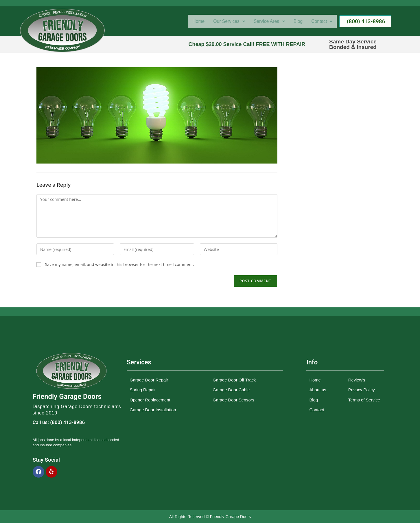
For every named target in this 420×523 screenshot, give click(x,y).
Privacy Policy (362, 390)
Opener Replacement (150, 400)
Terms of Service (364, 400)
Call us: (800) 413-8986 (59, 422)
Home (192, 22)
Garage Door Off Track (234, 380)
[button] (224, 22)
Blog (296, 22)
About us (318, 390)
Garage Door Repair (149, 380)
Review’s (357, 380)
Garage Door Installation (153, 409)
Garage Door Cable (231, 390)
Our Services (224, 22)
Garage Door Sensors (234, 400)
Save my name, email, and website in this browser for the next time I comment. (120, 264)
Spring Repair (143, 390)
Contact (321, 22)
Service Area (266, 22)
